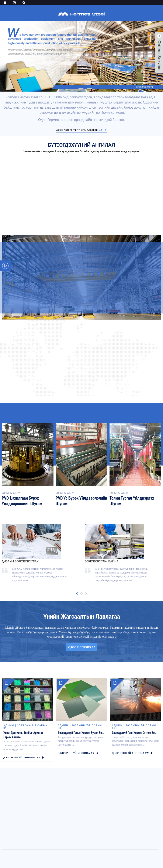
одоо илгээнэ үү (81, 647)
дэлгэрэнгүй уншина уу (22, 757)
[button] (72, 88)
